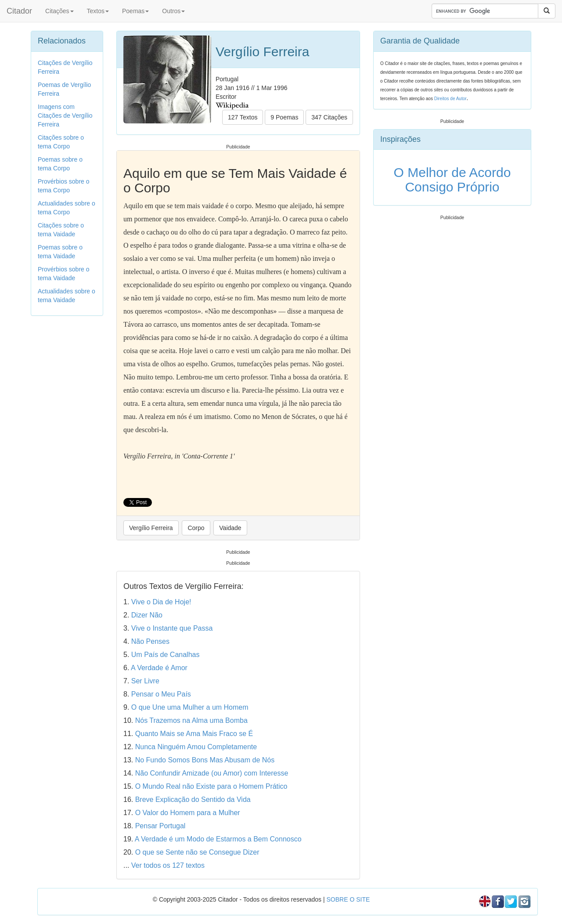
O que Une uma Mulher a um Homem (190, 707)
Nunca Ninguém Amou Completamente (196, 747)
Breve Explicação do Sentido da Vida (193, 799)
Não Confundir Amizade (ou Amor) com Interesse (212, 773)
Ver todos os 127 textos (168, 865)
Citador (19, 11)
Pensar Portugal (160, 826)
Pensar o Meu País (161, 694)
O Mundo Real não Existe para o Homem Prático (211, 786)
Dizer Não (147, 615)
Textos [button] (98, 11)
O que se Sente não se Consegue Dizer (197, 852)
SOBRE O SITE (348, 899)
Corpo (196, 528)
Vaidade (230, 528)
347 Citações (329, 117)
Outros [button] (173, 11)
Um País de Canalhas (166, 655)
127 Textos (243, 117)
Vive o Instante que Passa (172, 628)
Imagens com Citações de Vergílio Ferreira (65, 115)
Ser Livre (145, 681)
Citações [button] (59, 11)
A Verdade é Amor (159, 668)
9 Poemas (284, 117)
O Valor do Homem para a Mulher (188, 813)
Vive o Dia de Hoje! (161, 602)
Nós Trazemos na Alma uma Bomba (191, 720)
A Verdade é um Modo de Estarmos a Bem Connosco (218, 839)
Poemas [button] (135, 11)
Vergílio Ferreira (151, 528)
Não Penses (150, 641)
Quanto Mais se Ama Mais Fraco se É (194, 734)
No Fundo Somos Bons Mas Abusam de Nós (205, 760)
